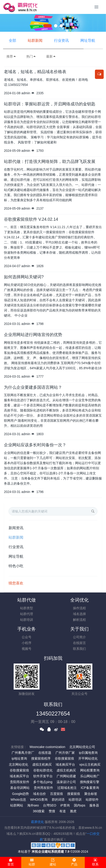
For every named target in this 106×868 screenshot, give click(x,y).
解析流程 (79, 620)
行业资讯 (61, 40)
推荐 (11, 56)
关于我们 (79, 629)
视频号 (27, 649)
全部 (12, 40)
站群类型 (27, 608)
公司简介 (79, 637)
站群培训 (27, 620)
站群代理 (27, 614)
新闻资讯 (16, 528)
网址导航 (88, 40)
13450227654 (53, 714)
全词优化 (79, 600)
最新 (51, 56)
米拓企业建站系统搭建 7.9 (50, 852)
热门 (31, 56)
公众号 (27, 637)
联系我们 (79, 649)
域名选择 (79, 614)
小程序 (27, 643)
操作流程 (79, 608)
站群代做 (27, 600)
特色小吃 (16, 566)
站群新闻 (35, 40)
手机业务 (27, 629)
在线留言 (79, 643)
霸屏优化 (37, 822)
